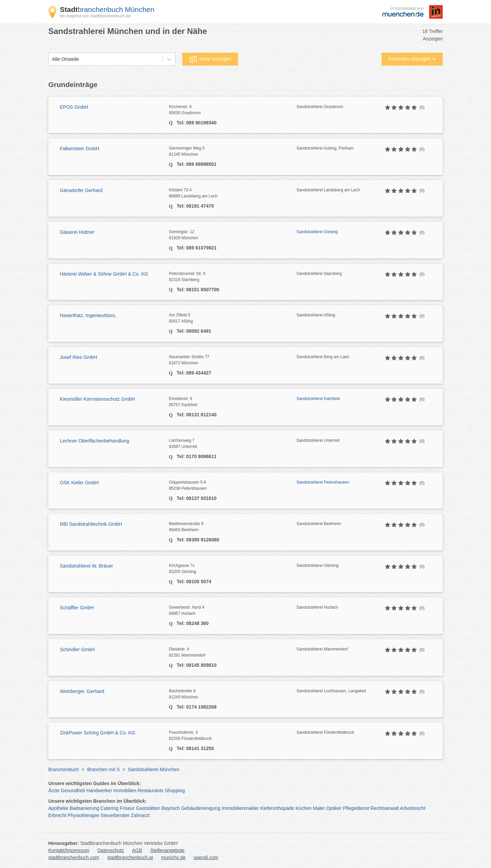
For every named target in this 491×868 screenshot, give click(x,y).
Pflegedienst (356, 808)
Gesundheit (73, 791)
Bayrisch (171, 808)
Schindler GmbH (77, 649)
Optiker (334, 808)
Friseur (127, 808)
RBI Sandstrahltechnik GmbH (91, 524)
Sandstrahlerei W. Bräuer (86, 566)
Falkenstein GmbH (80, 149)
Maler (319, 808)
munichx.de (173, 857)
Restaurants (150, 791)
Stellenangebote (167, 850)
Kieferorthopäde (277, 808)
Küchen (303, 808)
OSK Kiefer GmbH (79, 483)
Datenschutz (111, 850)
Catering (109, 808)
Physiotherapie (83, 815)
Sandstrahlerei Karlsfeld (318, 399)
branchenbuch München (107, 9)
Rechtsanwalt (385, 808)
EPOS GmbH (74, 107)
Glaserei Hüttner (77, 232)
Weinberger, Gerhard (82, 691)
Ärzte (54, 791)
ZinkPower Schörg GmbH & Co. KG (98, 733)
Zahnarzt (140, 815)
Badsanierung (84, 808)
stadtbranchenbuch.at (130, 857)
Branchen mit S (103, 769)
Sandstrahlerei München (154, 769)
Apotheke (58, 808)
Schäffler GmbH (77, 608)
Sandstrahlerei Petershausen (323, 482)
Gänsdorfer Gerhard (81, 190)
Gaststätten (148, 808)
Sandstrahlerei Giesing (317, 232)
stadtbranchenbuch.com (74, 857)
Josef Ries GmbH (79, 357)
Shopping (175, 791)
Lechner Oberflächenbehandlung (95, 441)
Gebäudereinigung (201, 808)
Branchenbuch (64, 769)
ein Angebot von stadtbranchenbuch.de (95, 16)
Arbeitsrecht (413, 808)
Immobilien (125, 791)
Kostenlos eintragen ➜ (412, 59)
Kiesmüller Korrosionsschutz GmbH (97, 399)
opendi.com (206, 857)
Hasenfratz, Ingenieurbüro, (88, 315)
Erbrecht (57, 815)
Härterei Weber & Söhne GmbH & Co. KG (104, 274)
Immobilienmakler (240, 808)
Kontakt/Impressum (69, 850)
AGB (137, 850)
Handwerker (99, 791)
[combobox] (52, 59)
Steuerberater (115, 815)
